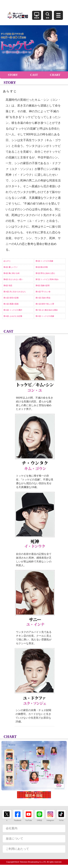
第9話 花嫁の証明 (43, 286)
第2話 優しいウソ (11, 267)
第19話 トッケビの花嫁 (45, 316)
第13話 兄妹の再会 (43, 298)
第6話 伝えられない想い (13, 279)
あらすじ (7, 261)
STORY (13, 75)
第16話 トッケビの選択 (13, 310)
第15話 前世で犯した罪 (45, 304)
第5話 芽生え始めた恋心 (45, 273)
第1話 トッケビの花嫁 (44, 261)
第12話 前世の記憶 (11, 298)
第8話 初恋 (8, 286)
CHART (55, 75)
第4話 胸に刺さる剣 (11, 273)
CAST (34, 75)
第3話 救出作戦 (42, 267)
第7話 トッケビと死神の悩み (47, 279)
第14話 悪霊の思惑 (11, 304)
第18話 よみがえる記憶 (13, 316)
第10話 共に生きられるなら (15, 292)
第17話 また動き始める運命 (47, 310)
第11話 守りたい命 (43, 292)
